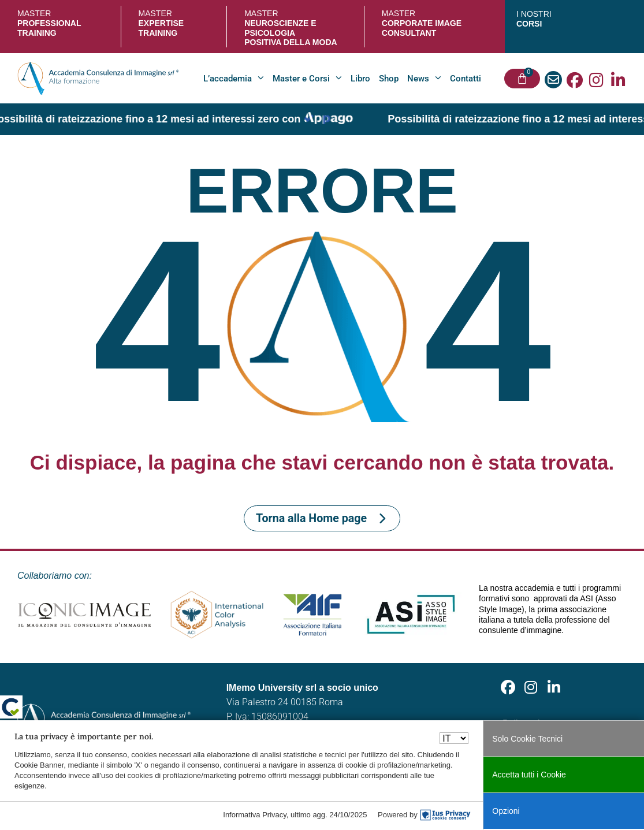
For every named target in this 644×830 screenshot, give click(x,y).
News (424, 78)
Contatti (466, 79)
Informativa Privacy (255, 815)
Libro (360, 79)
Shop (389, 79)
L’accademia (234, 78)
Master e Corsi (307, 78)
